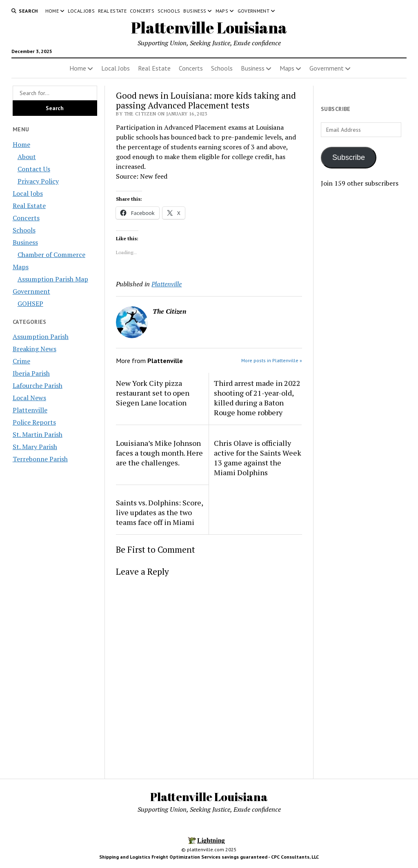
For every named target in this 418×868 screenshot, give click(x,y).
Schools (169, 11)
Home (52, 11)
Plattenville (30, 410)
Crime (21, 361)
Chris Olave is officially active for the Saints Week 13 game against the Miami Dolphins (258, 458)
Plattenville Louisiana (209, 28)
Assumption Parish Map (53, 279)
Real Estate (112, 11)
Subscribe (349, 157)
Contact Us (34, 169)
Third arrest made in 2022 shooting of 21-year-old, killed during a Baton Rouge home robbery (257, 398)
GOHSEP (30, 303)
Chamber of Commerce (51, 255)
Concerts (142, 11)
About (27, 157)
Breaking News (34, 349)
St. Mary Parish (35, 447)
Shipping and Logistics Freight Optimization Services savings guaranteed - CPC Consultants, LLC (209, 857)
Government (254, 11)
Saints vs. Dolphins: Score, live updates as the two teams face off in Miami (159, 512)
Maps (222, 11)
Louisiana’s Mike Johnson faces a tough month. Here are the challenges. (159, 453)
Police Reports (34, 422)
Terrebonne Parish (40, 459)
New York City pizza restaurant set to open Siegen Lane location (153, 393)
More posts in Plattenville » (272, 360)
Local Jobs (81, 11)
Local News (29, 398)
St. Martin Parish (38, 434)
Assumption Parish (41, 337)
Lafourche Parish (38, 385)
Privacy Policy (38, 181)
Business (195, 11)
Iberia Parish (31, 373)
